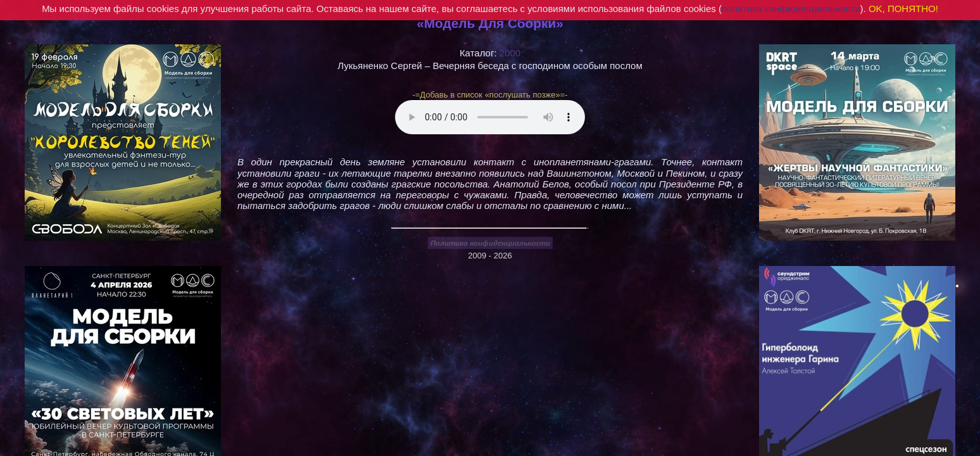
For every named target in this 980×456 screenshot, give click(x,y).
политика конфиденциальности (791, 9)
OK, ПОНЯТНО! (903, 9)
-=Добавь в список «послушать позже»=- (490, 95)
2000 (510, 53)
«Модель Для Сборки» (490, 23)
